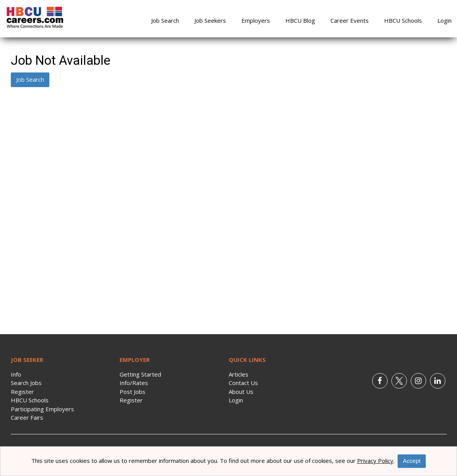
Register (22, 392)
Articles (239, 374)
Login (444, 20)
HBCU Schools (403, 20)
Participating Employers (42, 409)
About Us (241, 392)
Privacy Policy (375, 461)
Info (16, 374)
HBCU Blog (300, 20)
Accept (412, 461)
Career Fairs (27, 417)
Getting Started (140, 374)
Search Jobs (26, 383)
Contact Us (243, 383)
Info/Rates (134, 383)
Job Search (165, 20)
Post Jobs (132, 392)
